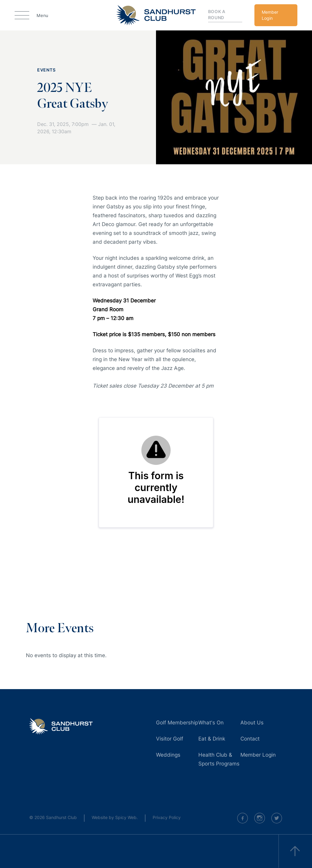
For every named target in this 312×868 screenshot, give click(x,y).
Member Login (270, 15)
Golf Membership (177, 723)
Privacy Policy (167, 817)
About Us (252, 723)
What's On (211, 723)
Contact (250, 739)
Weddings (168, 755)
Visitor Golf (170, 739)
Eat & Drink (212, 739)
